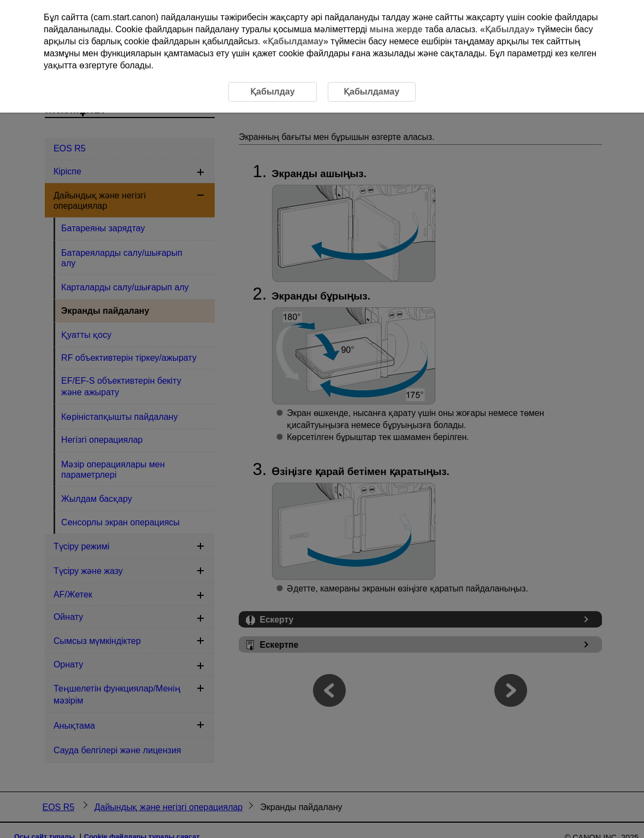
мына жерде (396, 29)
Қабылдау (507, 29)
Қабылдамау (296, 41)
